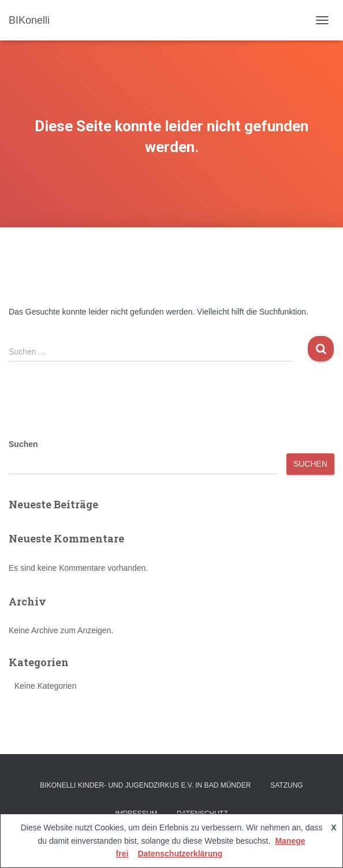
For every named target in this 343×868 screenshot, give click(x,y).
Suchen (23, 444)
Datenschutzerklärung (180, 854)
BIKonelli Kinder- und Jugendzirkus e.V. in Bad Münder (145, 785)
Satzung (286, 785)
